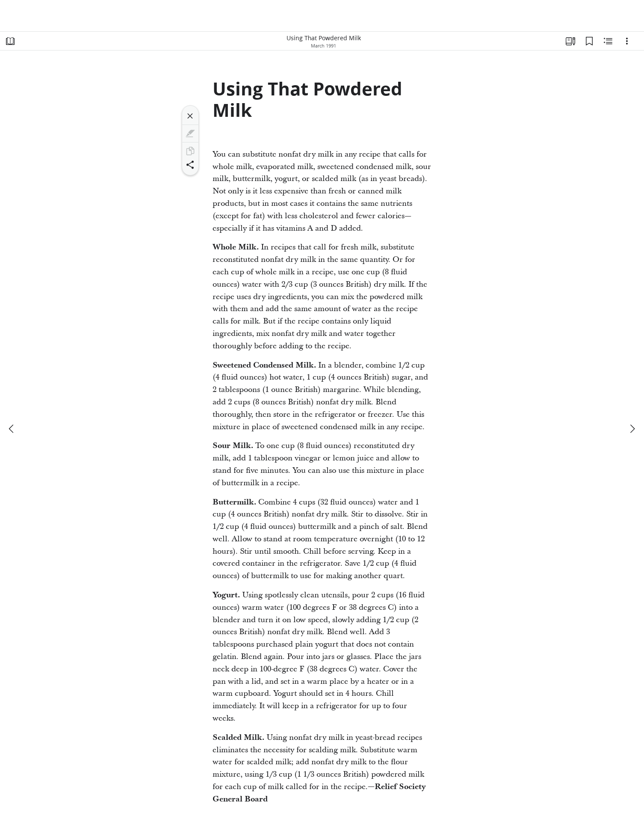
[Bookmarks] (589, 41)
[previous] (12, 429)
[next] (632, 429)
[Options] (627, 41)
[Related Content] (608, 41)
